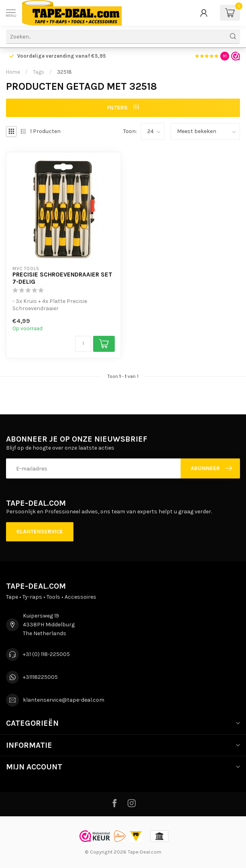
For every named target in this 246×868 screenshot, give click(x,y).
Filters (123, 108)
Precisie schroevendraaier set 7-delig (62, 278)
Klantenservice (40, 532)
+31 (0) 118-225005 (46, 654)
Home (13, 72)
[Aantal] (83, 344)
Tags (39, 72)
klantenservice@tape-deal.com (64, 700)
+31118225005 (40, 677)
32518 (64, 72)
